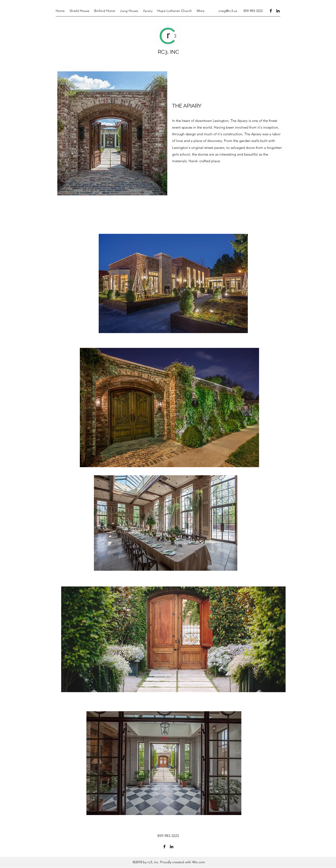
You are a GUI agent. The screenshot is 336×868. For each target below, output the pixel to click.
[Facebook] (271, 11)
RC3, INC (168, 52)
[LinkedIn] (278, 11)
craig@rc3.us (228, 11)
